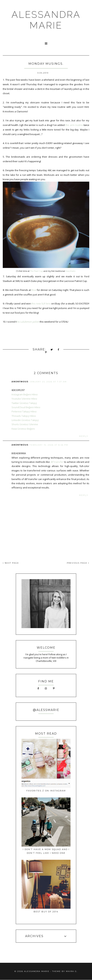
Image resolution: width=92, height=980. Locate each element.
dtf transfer (57, 462)
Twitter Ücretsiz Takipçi (24, 403)
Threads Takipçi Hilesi (24, 416)
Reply (84, 436)
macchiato (71, 271)
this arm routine (74, 125)
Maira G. (72, 971)
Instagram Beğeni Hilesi (25, 394)
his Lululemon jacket (28, 322)
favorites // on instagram (46, 791)
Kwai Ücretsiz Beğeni (23, 429)
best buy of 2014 (46, 912)
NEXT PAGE (11, 563)
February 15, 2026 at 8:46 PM (49, 445)
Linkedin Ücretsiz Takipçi (25, 420)
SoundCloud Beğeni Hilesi (26, 407)
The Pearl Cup (37, 271)
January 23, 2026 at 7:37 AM (48, 382)
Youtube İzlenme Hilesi (24, 399)
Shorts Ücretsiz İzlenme (25, 424)
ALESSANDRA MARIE (46, 20)
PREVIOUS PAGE (78, 563)
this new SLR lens (41, 304)
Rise (34, 290)
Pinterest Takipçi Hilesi (24, 411)
